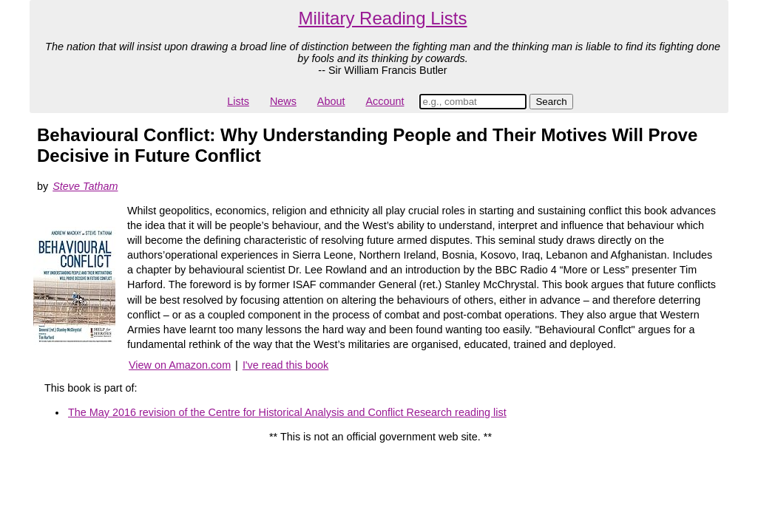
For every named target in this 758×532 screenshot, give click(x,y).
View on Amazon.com (180, 365)
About (331, 101)
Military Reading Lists (382, 18)
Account (385, 101)
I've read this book (285, 365)
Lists (238, 101)
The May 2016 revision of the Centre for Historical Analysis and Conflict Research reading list (287, 412)
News (283, 101)
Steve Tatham (85, 186)
